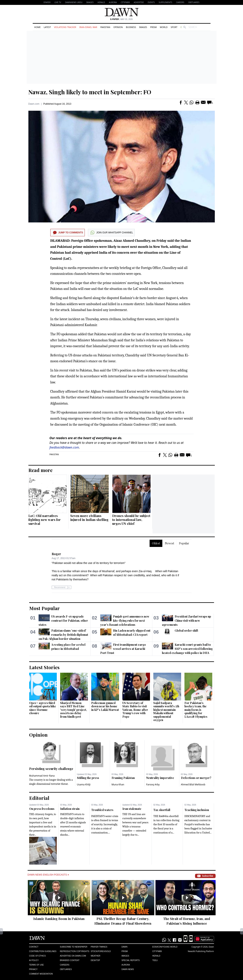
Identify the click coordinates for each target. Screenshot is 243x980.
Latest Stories (44, 667)
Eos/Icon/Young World (165, 947)
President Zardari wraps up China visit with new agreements (187, 621)
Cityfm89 (157, 951)
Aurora (113, 2)
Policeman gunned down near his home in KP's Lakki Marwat (105, 706)
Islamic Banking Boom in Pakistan (59, 919)
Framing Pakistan (123, 778)
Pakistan (105, 27)
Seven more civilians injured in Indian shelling (89, 518)
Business (131, 27)
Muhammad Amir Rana (42, 776)
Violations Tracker (65, 27)
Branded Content (70, 960)
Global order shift (186, 631)
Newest (169, 543)
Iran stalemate (132, 809)
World (164, 27)
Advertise (139, 2)
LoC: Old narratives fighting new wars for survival (45, 520)
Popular (184, 543)
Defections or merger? (196, 778)
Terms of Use (37, 965)
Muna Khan (118, 784)
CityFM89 (125, 2)
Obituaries (194, 2)
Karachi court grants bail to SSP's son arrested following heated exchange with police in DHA (187, 649)
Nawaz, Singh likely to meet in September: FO (90, 92)
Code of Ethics (37, 956)
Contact (34, 947)
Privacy (33, 969)
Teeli (155, 960)
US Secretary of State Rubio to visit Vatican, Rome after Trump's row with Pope (135, 710)
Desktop (95, 960)
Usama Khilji (84, 784)
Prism (153, 27)
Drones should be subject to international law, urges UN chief (131, 520)
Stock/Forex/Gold (101, 951)
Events (151, 2)
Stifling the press (88, 778)
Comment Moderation (41, 974)
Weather (95, 956)
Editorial (39, 798)
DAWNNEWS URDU (74, 2)
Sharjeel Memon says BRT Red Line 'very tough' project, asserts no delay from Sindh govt (74, 710)
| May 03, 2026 (121, 19)
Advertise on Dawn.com (73, 956)
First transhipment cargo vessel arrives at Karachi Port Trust (123, 649)
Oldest (156, 543)
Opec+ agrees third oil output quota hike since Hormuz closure (43, 708)
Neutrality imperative (160, 778)
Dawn (124, 947)
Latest (47, 27)
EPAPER (47, 2)
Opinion (118, 27)
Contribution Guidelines (43, 951)
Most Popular (44, 608)
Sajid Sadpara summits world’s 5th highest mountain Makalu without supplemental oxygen (166, 712)
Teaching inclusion (197, 810)
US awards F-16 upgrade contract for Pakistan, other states (63, 621)
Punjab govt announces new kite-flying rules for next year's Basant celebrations (125, 621)
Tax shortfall (162, 810)
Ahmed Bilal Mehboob (193, 784)
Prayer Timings (99, 947)
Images (90, 2)
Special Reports (131, 960)
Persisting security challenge (51, 769)
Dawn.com (34, 104)
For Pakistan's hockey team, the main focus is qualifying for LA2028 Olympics (196, 710)
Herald (101, 2)
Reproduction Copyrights (75, 951)
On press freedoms (42, 809)
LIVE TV (58, 2)
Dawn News (128, 969)
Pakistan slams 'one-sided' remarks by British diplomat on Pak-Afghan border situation (63, 635)
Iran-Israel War (88, 27)
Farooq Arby (153, 784)
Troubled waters (102, 810)
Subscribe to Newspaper (74, 947)
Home (37, 27)
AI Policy (34, 960)
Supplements (165, 2)
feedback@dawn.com (64, 447)
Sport (174, 27)
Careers (180, 2)
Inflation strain (70, 809)
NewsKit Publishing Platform (201, 951)
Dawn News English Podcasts (48, 875)
